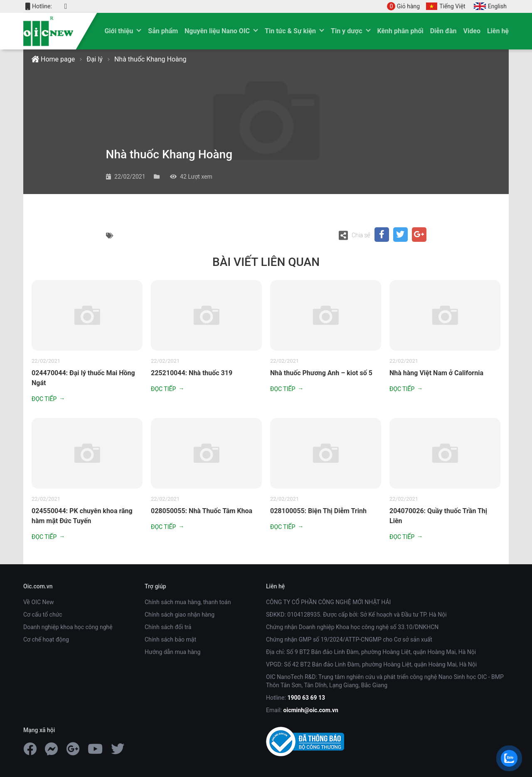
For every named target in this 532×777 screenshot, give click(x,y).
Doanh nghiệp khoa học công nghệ (68, 627)
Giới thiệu (119, 31)
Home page (53, 59)
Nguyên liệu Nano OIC (217, 31)
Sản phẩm (163, 31)
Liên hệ (498, 31)
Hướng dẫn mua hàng (172, 652)
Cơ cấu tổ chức (43, 615)
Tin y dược (346, 31)
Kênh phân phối (400, 31)
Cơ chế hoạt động (46, 639)
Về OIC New (38, 602)
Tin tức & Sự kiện (290, 31)
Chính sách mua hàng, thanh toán (188, 602)
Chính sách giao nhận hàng (180, 615)
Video (472, 31)
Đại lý (95, 59)
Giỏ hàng (403, 6)
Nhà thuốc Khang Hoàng (150, 59)
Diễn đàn (443, 31)
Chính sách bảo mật (170, 639)
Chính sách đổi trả (168, 627)
